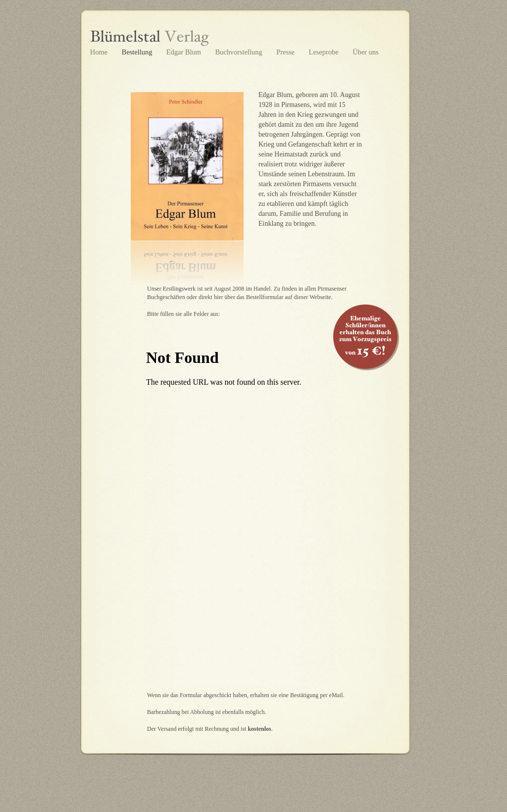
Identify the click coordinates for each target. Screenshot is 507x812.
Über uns (365, 52)
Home (100, 52)
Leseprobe (325, 52)
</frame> (245, 521)
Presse (286, 52)
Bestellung (138, 52)
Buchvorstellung (239, 52)
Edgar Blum (185, 52)
